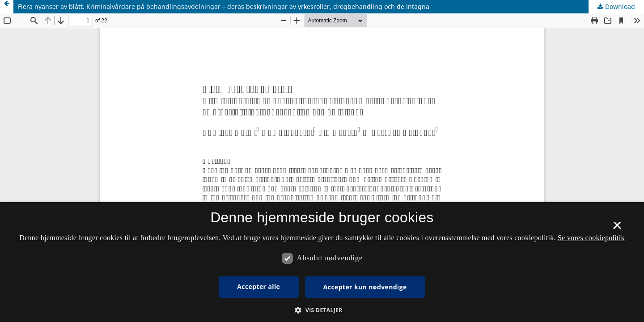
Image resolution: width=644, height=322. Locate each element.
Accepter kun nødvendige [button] (365, 287)
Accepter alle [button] (258, 286)
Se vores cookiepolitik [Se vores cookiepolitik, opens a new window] (591, 238)
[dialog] (322, 262)
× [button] (617, 229)
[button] (322, 310)
